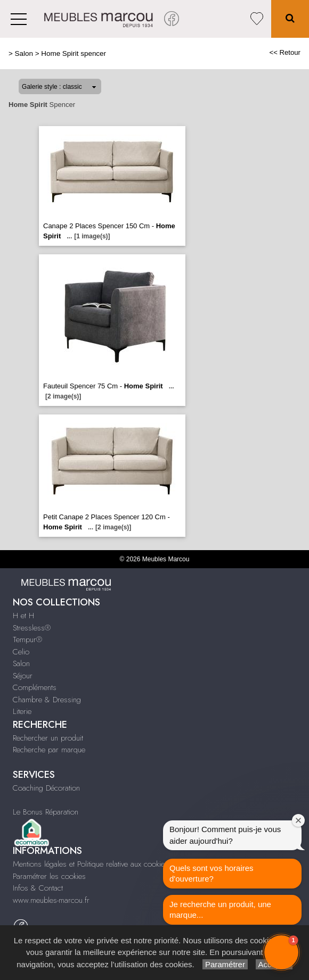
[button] (281, 952)
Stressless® (32, 628)
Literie (22, 711)
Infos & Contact (38, 888)
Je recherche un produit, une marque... (220, 910)
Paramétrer (225, 964)
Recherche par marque (49, 750)
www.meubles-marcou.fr (51, 900)
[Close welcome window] (298, 820)
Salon (24, 53)
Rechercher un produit (48, 738)
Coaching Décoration (46, 788)
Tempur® (27, 640)
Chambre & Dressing (47, 700)
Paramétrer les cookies (49, 876)
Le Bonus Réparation (46, 812)
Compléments (35, 687)
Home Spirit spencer (74, 53)
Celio (21, 652)
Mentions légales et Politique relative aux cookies (91, 864)
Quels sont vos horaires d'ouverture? (212, 873)
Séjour (23, 676)
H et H (23, 616)
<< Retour (285, 52)
